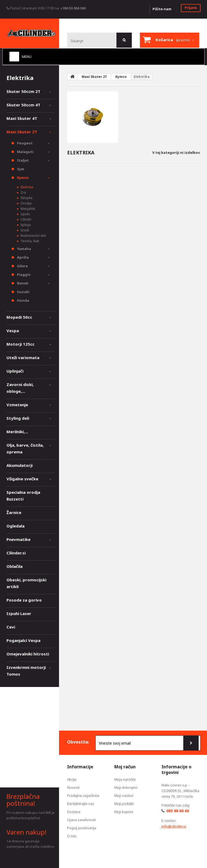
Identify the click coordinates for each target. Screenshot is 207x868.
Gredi (24, 230)
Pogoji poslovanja (82, 828)
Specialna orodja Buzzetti (23, 496)
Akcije (72, 779)
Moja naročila (125, 779)
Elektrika (26, 187)
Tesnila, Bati (29, 241)
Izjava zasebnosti (81, 820)
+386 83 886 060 (73, 8)
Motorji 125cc (20, 344)
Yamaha (24, 249)
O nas (72, 836)
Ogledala (15, 526)
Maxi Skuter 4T (22, 118)
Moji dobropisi (126, 787)
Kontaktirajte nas (81, 804)
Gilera (22, 266)
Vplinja (25, 225)
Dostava (74, 812)
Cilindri (25, 219)
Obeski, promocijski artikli (26, 583)
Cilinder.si (16, 553)
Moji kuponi (124, 812)
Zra (23, 192)
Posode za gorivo (24, 600)
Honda (23, 300)
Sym (20, 169)
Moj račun (125, 767)
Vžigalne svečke (22, 479)
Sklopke (26, 198)
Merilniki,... (17, 432)
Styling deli (18, 418)
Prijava (191, 8)
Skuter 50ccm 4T (23, 105)
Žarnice (14, 512)
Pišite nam (162, 9)
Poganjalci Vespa (23, 640)
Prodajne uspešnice (83, 796)
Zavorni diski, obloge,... (20, 388)
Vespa (13, 331)
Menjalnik (27, 209)
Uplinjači (15, 371)
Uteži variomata (23, 357)
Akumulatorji (20, 465)
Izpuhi (25, 214)
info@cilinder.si (174, 826)
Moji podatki (124, 804)
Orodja (26, 203)
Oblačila (15, 566)
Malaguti (25, 152)
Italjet (23, 160)
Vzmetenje (17, 405)
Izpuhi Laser (19, 613)
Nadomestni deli (33, 236)
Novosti (73, 787)
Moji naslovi (124, 796)
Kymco (22, 178)
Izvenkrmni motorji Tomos (26, 671)
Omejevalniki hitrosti (28, 654)
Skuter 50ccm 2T (23, 91)
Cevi (11, 627)
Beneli (22, 283)
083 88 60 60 (178, 811)
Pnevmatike (18, 539)
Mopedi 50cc (19, 317)
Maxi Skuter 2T (22, 132)
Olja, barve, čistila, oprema (25, 448)
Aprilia (23, 257)
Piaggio (23, 275)
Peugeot (24, 143)
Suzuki (23, 292)
